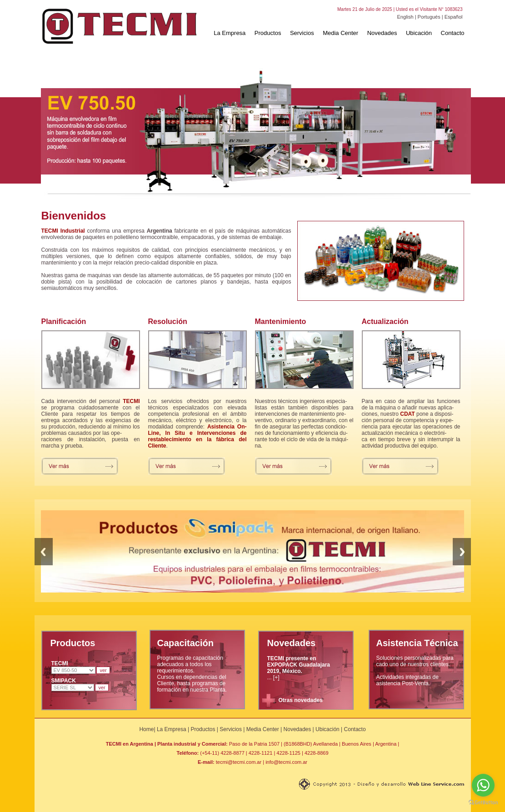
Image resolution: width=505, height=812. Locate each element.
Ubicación (419, 33)
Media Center (340, 33)
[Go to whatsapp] (483, 785)
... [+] (299, 668)
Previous (44, 552)
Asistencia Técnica (417, 643)
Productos (268, 33)
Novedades (382, 33)
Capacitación (185, 643)
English (405, 17)
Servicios (302, 33)
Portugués (429, 17)
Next (462, 552)
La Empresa (230, 33)
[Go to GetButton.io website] (483, 803)
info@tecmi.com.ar (286, 762)
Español (454, 17)
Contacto (453, 33)
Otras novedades (301, 700)
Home (146, 729)
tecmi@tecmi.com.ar (239, 762)
